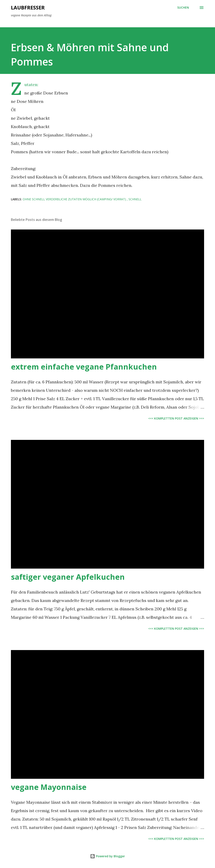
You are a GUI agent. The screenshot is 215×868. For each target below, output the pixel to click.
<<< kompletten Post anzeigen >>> (176, 418)
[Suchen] (183, 8)
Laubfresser (28, 7)
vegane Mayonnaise (49, 787)
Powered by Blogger (107, 856)
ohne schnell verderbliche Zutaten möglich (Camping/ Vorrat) (75, 199)
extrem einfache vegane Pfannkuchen (84, 367)
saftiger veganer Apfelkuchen (68, 577)
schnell (135, 199)
